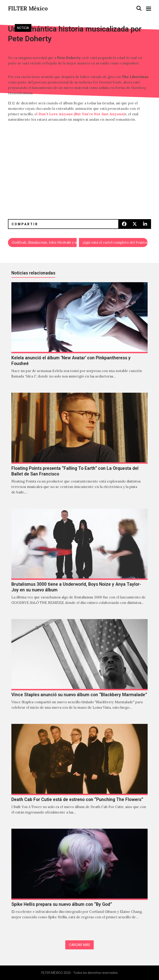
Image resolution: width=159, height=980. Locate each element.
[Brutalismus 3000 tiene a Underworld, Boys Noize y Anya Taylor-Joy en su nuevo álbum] (79, 562)
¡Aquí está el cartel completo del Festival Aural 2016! (115, 242)
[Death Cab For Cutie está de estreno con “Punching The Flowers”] (79, 774)
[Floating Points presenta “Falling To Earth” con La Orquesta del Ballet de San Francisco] (79, 448)
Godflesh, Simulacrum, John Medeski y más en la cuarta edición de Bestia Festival (44, 242)
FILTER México (28, 9)
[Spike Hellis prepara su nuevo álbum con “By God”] (79, 879)
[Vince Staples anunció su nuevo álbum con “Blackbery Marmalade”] (79, 669)
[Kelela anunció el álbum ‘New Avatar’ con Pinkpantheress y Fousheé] (79, 335)
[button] (139, 8)
